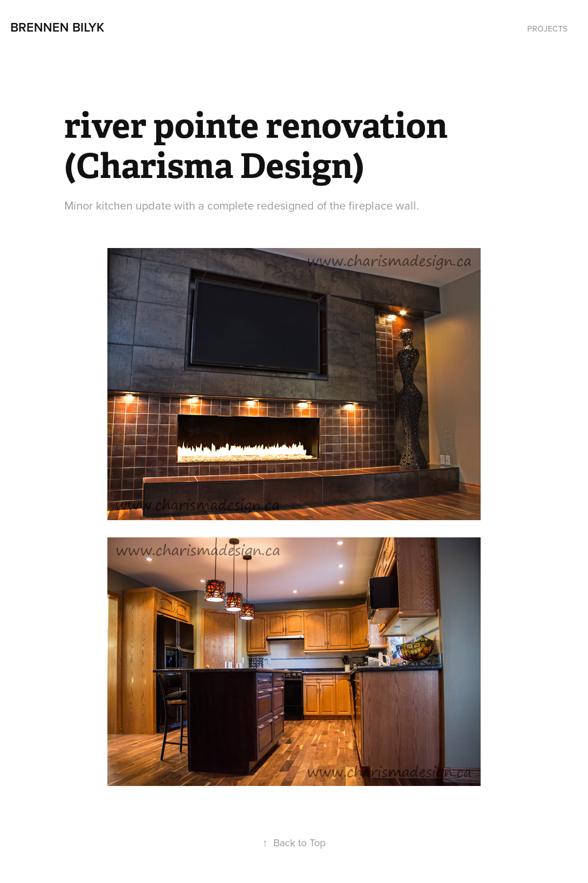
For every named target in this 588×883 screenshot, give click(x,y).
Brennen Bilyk (57, 27)
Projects (547, 29)
